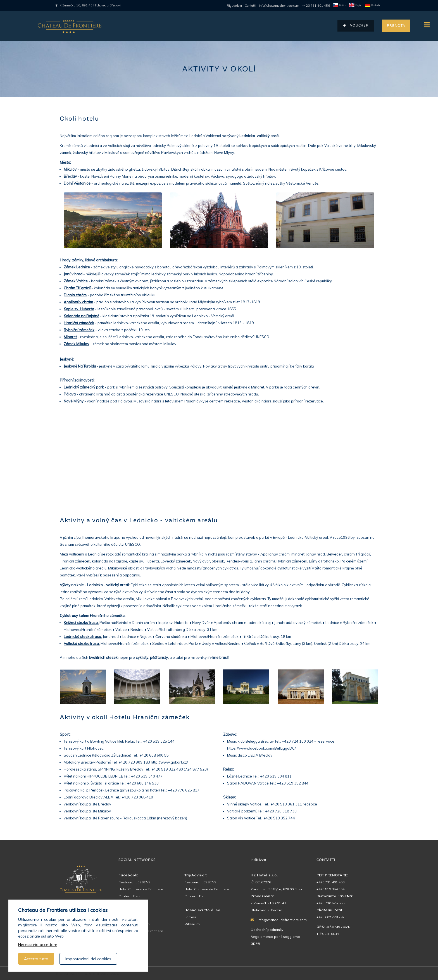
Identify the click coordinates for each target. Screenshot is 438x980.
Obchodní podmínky (267, 930)
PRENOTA (396, 26)
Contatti (250, 6)
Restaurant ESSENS (135, 882)
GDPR (255, 944)
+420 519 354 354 (330, 889)
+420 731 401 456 (316, 6)
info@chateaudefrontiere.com (279, 6)
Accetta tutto (36, 959)
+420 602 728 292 (330, 917)
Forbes (190, 917)
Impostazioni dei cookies (88, 959)
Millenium (192, 924)
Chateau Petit (130, 896)
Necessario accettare (38, 945)
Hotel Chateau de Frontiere (141, 889)
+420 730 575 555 (330, 903)
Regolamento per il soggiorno (275, 937)
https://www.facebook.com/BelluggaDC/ (261, 748)
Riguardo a (234, 6)
